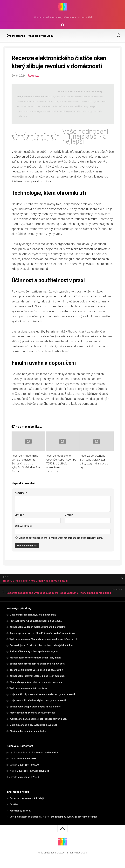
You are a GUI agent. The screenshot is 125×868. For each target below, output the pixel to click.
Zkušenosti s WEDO (27, 759)
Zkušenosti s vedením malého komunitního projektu (38, 627)
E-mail (69, 515)
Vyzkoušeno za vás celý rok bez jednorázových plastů (38, 719)
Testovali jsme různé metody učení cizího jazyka (36, 621)
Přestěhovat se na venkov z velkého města (32, 713)
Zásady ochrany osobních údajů (27, 798)
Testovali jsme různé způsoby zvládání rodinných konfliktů (41, 645)
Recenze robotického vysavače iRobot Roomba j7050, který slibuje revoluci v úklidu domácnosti (61, 463)
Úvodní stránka (16, 36)
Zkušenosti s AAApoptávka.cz (33, 771)
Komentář (21, 493)
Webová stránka (23, 526)
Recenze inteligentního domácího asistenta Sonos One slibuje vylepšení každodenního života (26, 463)
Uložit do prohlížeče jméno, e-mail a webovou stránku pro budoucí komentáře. (61, 538)
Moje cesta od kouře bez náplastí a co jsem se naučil (38, 700)
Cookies (14, 804)
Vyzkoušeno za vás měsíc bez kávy (28, 688)
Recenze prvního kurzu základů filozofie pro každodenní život (42, 633)
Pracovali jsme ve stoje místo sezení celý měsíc (35, 657)
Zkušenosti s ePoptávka (45, 752)
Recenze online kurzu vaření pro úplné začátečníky (36, 670)
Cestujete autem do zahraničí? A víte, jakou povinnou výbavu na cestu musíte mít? (53, 817)
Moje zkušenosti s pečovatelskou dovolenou (33, 725)
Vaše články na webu (41, 36)
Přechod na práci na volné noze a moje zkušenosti (36, 682)
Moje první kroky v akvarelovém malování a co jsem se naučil (42, 694)
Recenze (34, 76)
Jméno (19, 515)
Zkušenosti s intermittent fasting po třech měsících (37, 676)
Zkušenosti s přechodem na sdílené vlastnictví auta (37, 664)
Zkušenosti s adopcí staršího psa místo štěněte (35, 706)
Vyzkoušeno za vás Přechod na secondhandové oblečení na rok (44, 639)
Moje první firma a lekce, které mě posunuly (33, 615)
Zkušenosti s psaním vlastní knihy (28, 731)
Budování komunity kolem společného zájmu (34, 651)
